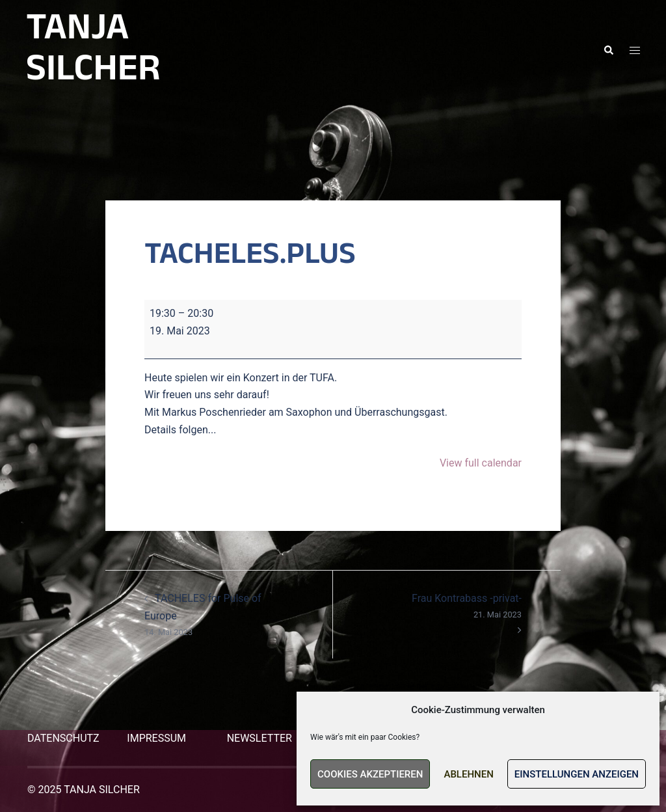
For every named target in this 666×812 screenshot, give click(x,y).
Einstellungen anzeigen (577, 774)
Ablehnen (468, 774)
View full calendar (481, 463)
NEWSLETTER (260, 738)
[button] (608, 51)
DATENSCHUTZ (63, 738)
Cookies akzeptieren (370, 774)
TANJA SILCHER (93, 50)
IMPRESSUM (156, 738)
